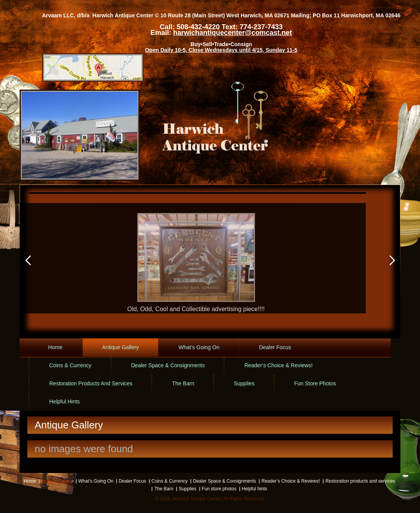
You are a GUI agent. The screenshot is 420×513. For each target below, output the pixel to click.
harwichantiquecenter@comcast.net (232, 33)
